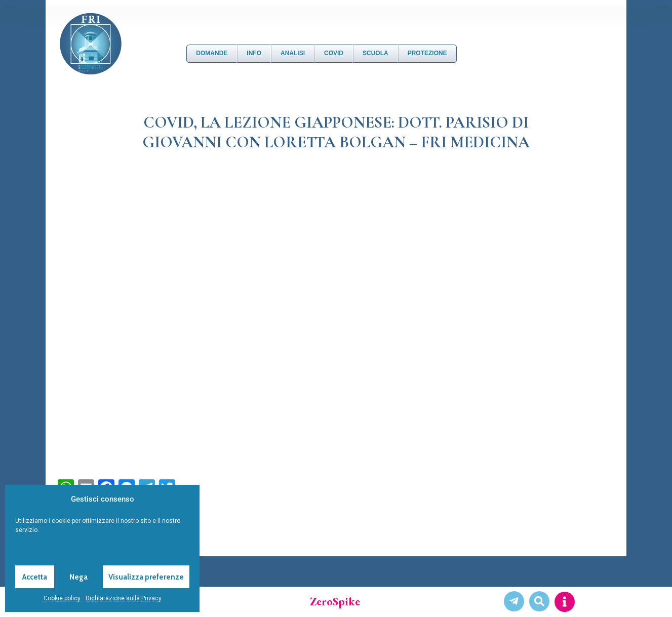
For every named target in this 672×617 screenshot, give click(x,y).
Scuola (375, 53)
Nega (78, 577)
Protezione (427, 53)
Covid (334, 53)
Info (254, 53)
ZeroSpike (335, 602)
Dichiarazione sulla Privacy (124, 598)
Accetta (35, 577)
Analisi (293, 53)
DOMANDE (212, 53)
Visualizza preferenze (146, 577)
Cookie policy (62, 598)
